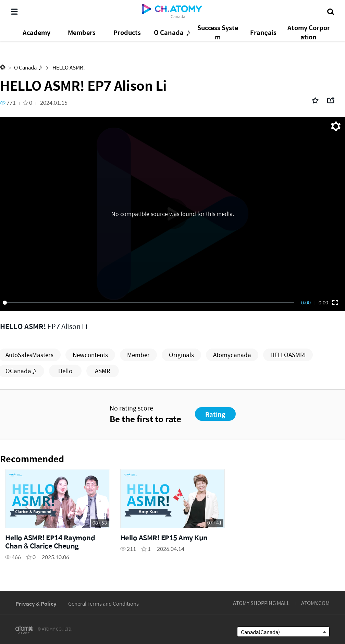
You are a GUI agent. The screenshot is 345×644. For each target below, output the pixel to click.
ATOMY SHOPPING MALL (261, 603)
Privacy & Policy (36, 603)
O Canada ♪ (28, 67)
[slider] (150, 303)
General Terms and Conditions (103, 603)
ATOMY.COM (315, 603)
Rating (215, 414)
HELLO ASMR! (68, 67)
